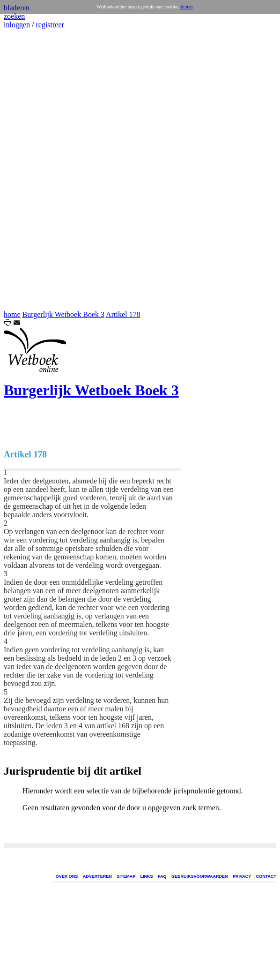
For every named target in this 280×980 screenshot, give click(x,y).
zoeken (14, 16)
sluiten (187, 7)
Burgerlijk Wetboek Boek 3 (63, 314)
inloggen (17, 25)
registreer (50, 25)
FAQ (162, 876)
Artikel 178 (123, 314)
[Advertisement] (32, 170)
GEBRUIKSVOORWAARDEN (199, 876)
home (12, 314)
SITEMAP (126, 876)
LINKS (147, 876)
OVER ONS (67, 876)
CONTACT (266, 876)
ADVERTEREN (97, 876)
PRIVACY (242, 876)
